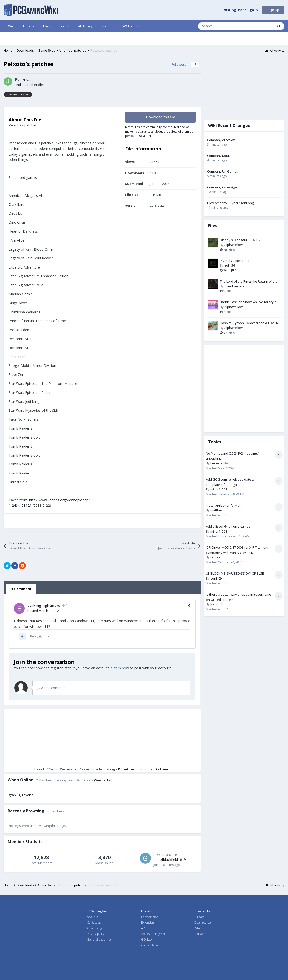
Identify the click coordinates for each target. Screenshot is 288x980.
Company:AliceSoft (221, 140)
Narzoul (216, 604)
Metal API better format (223, 506)
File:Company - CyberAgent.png (230, 203)
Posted (44, 611)
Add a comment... (53, 688)
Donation (126, 769)
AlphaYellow (234, 245)
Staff (105, 26)
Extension (148, 923)
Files (46, 26)
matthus (217, 510)
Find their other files (30, 85)
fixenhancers (234, 286)
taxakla (28, 795)
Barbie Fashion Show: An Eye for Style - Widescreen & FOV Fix (249, 302)
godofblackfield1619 (170, 860)
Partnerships (150, 917)
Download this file (161, 117)
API (143, 928)
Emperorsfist (220, 463)
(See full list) (103, 780)
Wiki (11, 26)
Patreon (162, 769)
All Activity (85, 26)
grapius (14, 795)
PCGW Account (128, 26)
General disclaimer (100, 940)
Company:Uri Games (223, 171)
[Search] (225, 26)
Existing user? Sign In (240, 10)
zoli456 (230, 265)
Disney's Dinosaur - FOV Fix (240, 240)
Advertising (94, 928)
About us (93, 917)
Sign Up (273, 10)
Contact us (94, 923)
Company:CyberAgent (223, 187)
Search (64, 26)
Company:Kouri (219, 156)
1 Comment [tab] (21, 589)
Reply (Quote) (40, 636)
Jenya (25, 80)
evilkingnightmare (44, 606)
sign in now (120, 668)
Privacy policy (96, 934)
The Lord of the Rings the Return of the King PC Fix (249, 282)
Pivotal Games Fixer (235, 261)
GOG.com (148, 940)
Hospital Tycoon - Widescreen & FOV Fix (249, 323)
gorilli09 (216, 578)
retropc (216, 557)
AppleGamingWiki (153, 934)
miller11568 (219, 489)
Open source (202, 923)
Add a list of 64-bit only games (228, 526)
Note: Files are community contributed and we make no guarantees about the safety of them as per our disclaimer (159, 131)
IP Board (199, 917)
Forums (29, 26)
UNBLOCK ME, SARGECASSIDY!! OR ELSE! (235, 573)
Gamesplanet (150, 945)
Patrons (199, 928)
